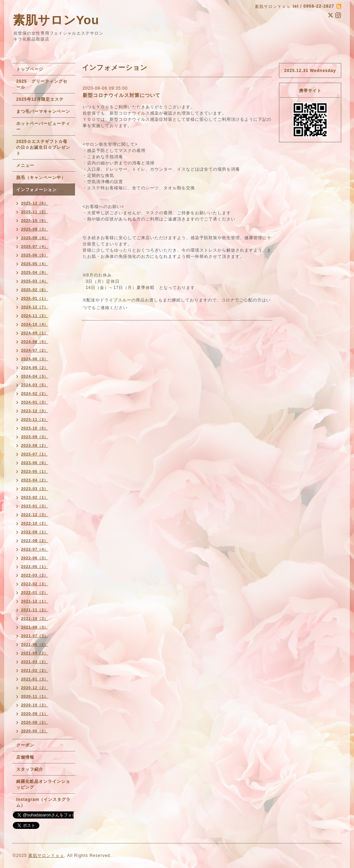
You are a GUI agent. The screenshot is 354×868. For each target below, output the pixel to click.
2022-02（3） (35, 584)
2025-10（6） (35, 220)
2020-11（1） (35, 696)
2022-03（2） (35, 575)
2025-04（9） (35, 272)
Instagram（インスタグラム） (43, 802)
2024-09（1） (35, 333)
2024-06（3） (35, 359)
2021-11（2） (35, 610)
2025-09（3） (35, 229)
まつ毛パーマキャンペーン (43, 111)
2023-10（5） (35, 428)
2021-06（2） (35, 644)
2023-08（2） (35, 445)
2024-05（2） (35, 368)
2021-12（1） (35, 601)
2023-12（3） (35, 411)
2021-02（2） (35, 670)
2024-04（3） (35, 376)
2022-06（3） (35, 558)
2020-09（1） (35, 714)
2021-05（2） (35, 653)
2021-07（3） (35, 636)
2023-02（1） (35, 497)
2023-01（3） (35, 506)
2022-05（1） (35, 567)
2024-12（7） (35, 307)
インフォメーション (36, 190)
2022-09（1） (35, 532)
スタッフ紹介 (30, 769)
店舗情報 (25, 757)
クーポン (25, 745)
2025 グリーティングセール (42, 84)
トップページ (30, 69)
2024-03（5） (35, 385)
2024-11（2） (35, 316)
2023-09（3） (35, 437)
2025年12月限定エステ (40, 99)
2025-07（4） (35, 246)
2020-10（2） (35, 705)
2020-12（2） (35, 688)
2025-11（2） (35, 212)
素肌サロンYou (56, 20)
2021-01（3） (35, 679)
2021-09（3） (35, 627)
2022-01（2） (35, 593)
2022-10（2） (35, 523)
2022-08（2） (35, 541)
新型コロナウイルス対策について (122, 95)
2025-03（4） (35, 281)
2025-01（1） (35, 298)
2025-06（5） (35, 255)
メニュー (25, 165)
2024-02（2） (35, 394)
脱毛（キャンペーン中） (41, 178)
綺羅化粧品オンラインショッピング (43, 784)
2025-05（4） (35, 264)
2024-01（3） (35, 402)
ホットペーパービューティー (43, 126)
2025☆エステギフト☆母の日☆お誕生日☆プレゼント (43, 147)
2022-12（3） (35, 515)
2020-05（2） (35, 731)
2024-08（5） (35, 342)
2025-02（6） (35, 290)
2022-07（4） (35, 549)
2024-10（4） (35, 324)
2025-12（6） (35, 203)
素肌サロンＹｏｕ (46, 856)
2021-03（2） (35, 662)
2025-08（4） (35, 238)
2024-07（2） (35, 350)
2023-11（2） (35, 419)
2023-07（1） (35, 454)
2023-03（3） (35, 489)
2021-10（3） (35, 618)
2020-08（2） (35, 722)
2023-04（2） (35, 480)
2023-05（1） (35, 471)
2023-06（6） (35, 463)
